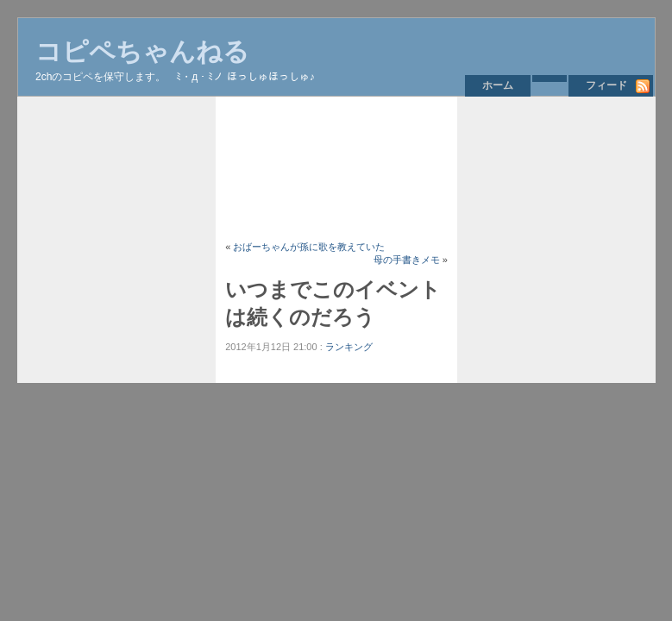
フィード (606, 85)
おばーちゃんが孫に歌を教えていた (309, 247)
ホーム (498, 85)
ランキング (349, 347)
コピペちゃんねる (142, 51)
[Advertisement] (336, 168)
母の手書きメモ (407, 260)
